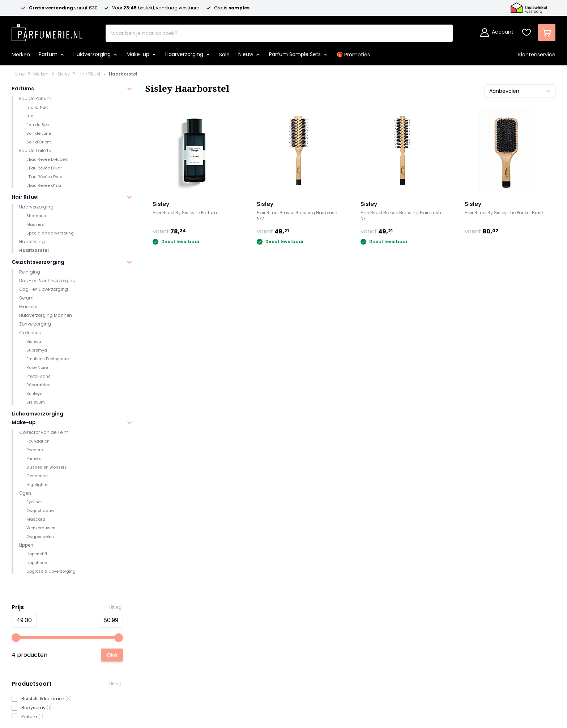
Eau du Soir (38, 125)
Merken (41, 74)
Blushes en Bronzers (47, 467)
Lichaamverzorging (37, 414)
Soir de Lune (39, 133)
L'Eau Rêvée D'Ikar (44, 168)
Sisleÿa (34, 341)
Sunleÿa (35, 393)
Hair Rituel (89, 74)
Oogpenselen (40, 537)
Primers (34, 458)
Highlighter (38, 484)
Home (18, 74)
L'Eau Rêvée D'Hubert (47, 159)
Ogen (25, 493)
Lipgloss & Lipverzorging (51, 571)
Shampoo (36, 216)
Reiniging (30, 272)
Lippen (26, 545)
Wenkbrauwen (41, 528)
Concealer (37, 476)
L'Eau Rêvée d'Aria (44, 177)
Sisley (63, 74)
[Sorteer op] (520, 91)
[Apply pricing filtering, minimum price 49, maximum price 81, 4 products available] (112, 655)
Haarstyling (32, 242)
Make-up (24, 422)
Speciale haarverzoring (50, 233)
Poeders (35, 450)
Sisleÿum (36, 402)
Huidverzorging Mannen (46, 315)
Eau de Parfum (35, 98)
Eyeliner (34, 502)
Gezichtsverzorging (38, 262)
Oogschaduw (40, 511)
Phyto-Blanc (39, 376)
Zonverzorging (35, 324)
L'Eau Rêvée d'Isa (44, 185)
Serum (26, 298)
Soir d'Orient (39, 142)
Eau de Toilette (35, 150)
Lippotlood (37, 563)
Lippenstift (37, 554)
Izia (30, 116)
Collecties (30, 333)
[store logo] (47, 30)
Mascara (36, 519)
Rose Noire (37, 367)
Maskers (35, 224)
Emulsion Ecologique (48, 359)
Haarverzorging (36, 207)
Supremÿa (37, 350)
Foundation (38, 441)
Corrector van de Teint (44, 432)
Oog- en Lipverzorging (44, 289)
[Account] (497, 33)
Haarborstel (123, 74)
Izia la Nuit (37, 107)
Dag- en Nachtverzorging (47, 281)
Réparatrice (38, 385)
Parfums (23, 89)
